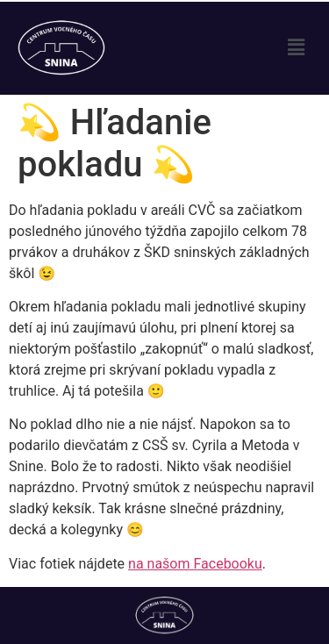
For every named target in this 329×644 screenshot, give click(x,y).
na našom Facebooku (195, 564)
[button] (297, 48)
